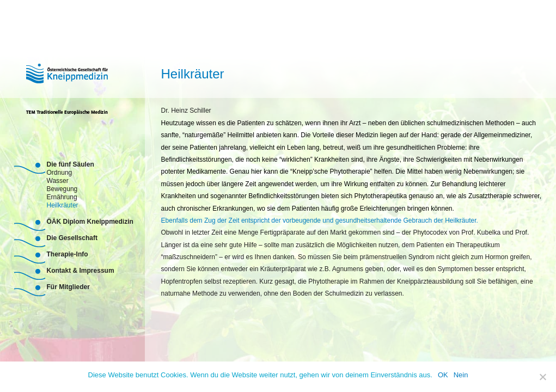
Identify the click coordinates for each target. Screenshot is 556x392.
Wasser (58, 180)
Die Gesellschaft (72, 238)
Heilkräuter (63, 204)
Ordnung (60, 172)
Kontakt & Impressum (81, 271)
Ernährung (62, 196)
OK (443, 375)
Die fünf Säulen (71, 164)
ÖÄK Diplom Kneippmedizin (90, 222)
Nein (461, 375)
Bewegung (62, 188)
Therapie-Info (68, 254)
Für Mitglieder (68, 287)
